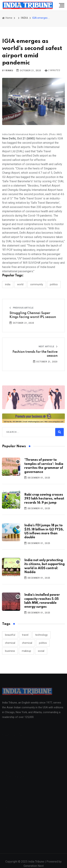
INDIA (24, 18)
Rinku (9, 71)
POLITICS (54, 284)
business (10, 651)
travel (25, 635)
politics (43, 643)
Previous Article (21, 308)
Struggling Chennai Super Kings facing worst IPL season (33, 315)
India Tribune (36, 864)
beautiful (10, 635)
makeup (26, 651)
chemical (10, 643)
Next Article (48, 347)
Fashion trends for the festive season (35, 354)
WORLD (20, 284)
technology (41, 635)
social (41, 651)
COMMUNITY (37, 284)
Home (7, 18)
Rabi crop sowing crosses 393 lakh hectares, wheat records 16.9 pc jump (44, 499)
